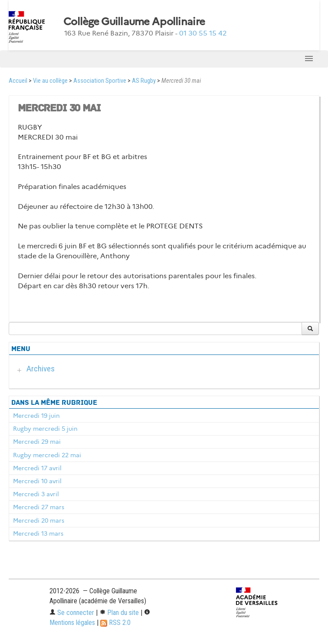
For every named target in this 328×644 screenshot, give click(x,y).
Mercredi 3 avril (36, 494)
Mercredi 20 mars (39, 520)
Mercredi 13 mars (38, 533)
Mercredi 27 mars (39, 507)
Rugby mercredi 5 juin (45, 429)
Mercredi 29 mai (37, 442)
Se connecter (72, 613)
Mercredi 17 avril (37, 468)
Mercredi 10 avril (37, 481)
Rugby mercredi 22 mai (47, 455)
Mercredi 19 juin (36, 416)
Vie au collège (50, 81)
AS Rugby (144, 81)
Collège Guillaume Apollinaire (134, 22)
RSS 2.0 (115, 623)
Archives (41, 369)
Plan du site (119, 613)
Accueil (18, 81)
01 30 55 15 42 (203, 33)
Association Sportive (100, 81)
